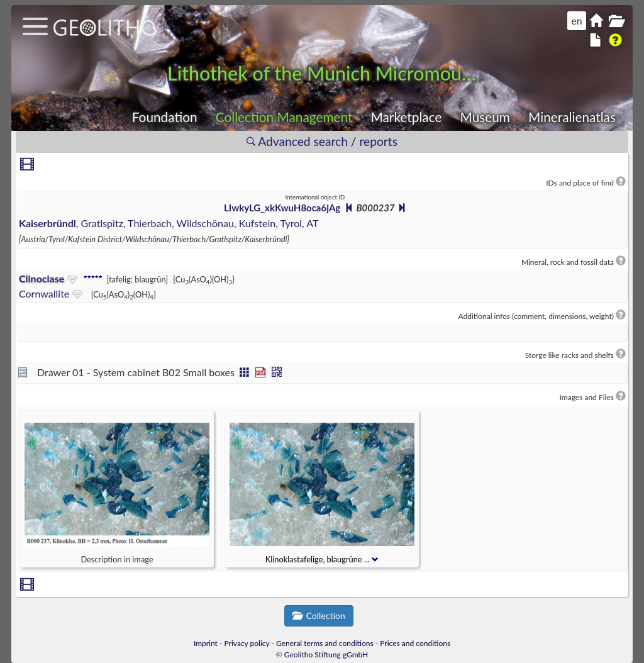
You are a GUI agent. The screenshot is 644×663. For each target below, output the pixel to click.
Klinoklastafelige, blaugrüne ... (322, 560)
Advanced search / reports (322, 141)
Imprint (206, 643)
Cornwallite (44, 293)
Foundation (165, 117)
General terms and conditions (325, 643)
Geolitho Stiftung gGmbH (326, 655)
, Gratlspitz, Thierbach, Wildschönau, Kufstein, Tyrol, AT (169, 223)
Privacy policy (247, 643)
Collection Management (284, 117)
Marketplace (407, 117)
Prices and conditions (415, 643)
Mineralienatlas (572, 117)
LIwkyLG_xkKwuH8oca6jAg (282, 208)
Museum (485, 117)
